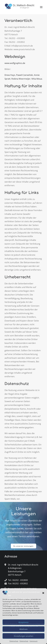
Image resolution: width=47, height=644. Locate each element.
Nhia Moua (37, 79)
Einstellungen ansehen (24, 636)
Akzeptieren (23, 622)
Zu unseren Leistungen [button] (23, 546)
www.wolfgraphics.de (15, 63)
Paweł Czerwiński (25, 75)
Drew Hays (10, 75)
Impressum (34, 641)
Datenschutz (14, 641)
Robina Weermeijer (21, 79)
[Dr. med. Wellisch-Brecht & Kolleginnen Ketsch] (20, 7)
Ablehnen (23, 629)
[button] (43, 593)
